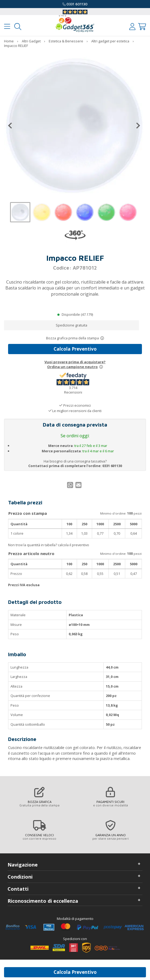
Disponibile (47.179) (77, 314)
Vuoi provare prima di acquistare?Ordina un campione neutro (75, 364)
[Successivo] (136, 126)
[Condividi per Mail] (79, 486)
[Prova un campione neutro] (101, 367)
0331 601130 (77, 4)
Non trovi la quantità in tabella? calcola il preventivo (49, 545)
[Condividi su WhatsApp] (71, 486)
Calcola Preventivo (75, 349)
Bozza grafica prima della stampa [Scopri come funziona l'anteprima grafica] (72, 338)
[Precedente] (12, 126)
